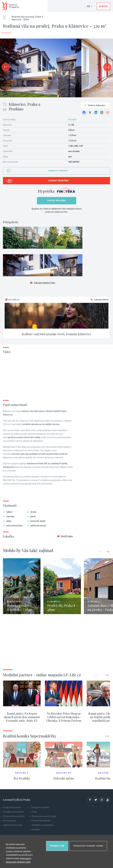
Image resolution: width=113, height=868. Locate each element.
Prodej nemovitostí (12, 807)
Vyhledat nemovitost (13, 825)
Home (6, 17)
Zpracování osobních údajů (44, 816)
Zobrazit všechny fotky (43, 283)
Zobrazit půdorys (58, 171)
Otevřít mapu (65, 536)
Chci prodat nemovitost (14, 816)
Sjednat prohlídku (58, 181)
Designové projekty (40, 807)
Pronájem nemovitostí (13, 812)
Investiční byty (9, 821)
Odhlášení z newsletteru (43, 825)
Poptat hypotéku (57, 201)
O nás (34, 812)
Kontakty (36, 829)
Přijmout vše (57, 846)
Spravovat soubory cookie (88, 846)
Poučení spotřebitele (41, 821)
